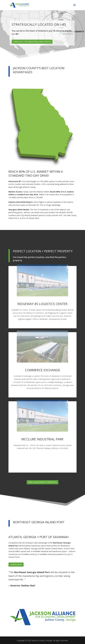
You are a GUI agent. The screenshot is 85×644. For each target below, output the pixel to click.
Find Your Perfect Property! (42, 482)
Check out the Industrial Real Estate (32, 42)
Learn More (16, 564)
